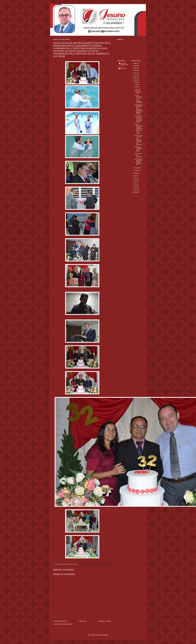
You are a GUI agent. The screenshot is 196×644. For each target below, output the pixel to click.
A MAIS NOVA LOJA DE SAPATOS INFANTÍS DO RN (139, 119)
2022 (135, 73)
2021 (135, 75)
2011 (135, 190)
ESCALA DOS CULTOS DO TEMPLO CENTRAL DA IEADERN (139, 140)
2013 (135, 185)
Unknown (123, 68)
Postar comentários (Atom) (65, 624)
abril (136, 87)
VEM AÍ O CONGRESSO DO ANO (139, 149)
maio (136, 85)
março (137, 89)
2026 (135, 63)
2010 (135, 192)
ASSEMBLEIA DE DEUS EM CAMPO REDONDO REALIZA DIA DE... (139, 109)
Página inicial (83, 621)
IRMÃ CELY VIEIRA (138, 92)
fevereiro (137, 168)
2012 (135, 188)
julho (136, 82)
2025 (135, 66)
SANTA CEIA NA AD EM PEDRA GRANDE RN (138, 162)
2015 (135, 180)
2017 (135, 176)
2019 (135, 80)
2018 (135, 173)
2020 (135, 78)
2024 (135, 68)
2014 (135, 183)
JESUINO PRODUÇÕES (124, 65)
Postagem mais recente (60, 621)
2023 (135, 71)
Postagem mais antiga (105, 621)
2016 (135, 178)
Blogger (106, 635)
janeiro (137, 170)
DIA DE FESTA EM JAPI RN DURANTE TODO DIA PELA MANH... (138, 129)
